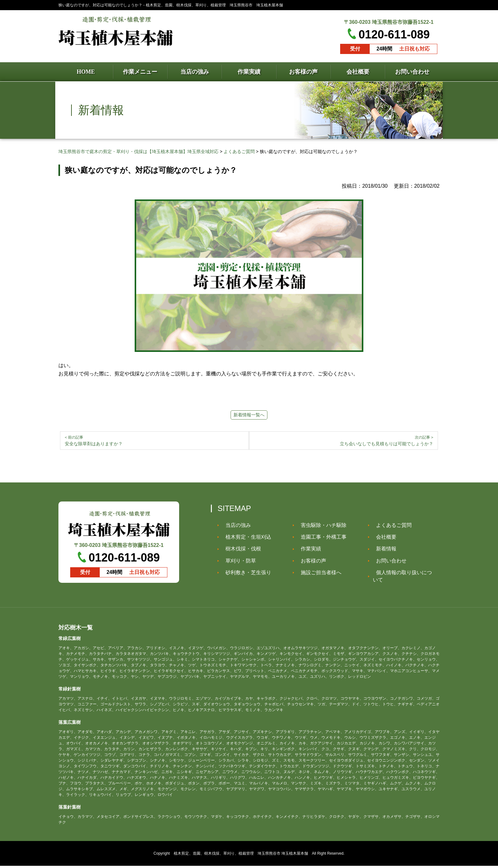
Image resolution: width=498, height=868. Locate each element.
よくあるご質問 (391, 527)
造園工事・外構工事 (320, 539)
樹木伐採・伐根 (240, 551)
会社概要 (383, 539)
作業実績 (308, 551)
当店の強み (235, 527)
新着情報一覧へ (249, 415)
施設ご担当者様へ (318, 575)
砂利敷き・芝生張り (245, 575)
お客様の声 (310, 563)
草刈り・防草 (238, 563)
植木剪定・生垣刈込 (245, 539)
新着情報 (383, 551)
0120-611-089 (394, 34)
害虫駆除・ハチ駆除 (320, 527)
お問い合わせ (388, 563)
